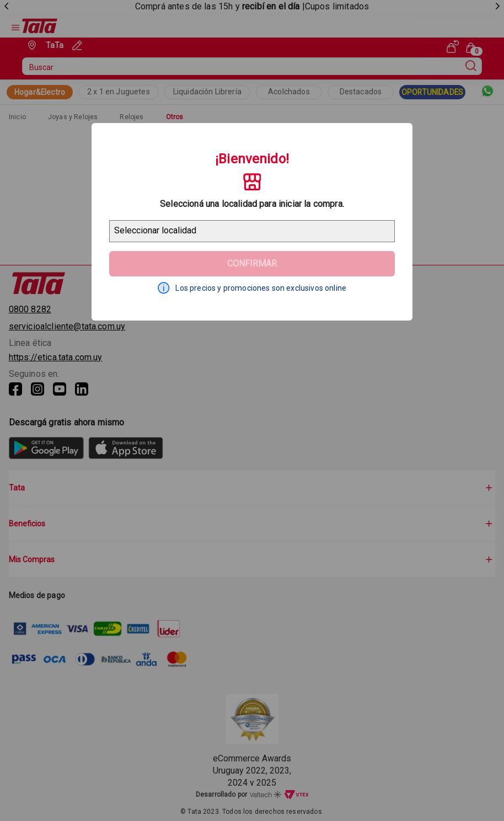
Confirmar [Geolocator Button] (252, 263)
